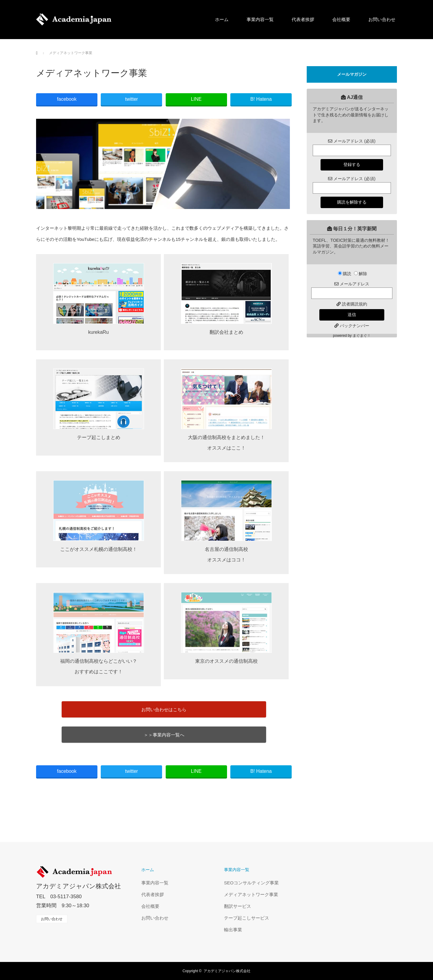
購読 (345, 274)
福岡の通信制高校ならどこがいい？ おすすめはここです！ (99, 633)
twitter (132, 99)
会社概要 (341, 19)
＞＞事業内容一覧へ (164, 735)
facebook (67, 99)
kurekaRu (99, 299)
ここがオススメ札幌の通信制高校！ (99, 516)
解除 (361, 274)
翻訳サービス (238, 906)
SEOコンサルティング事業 (251, 883)
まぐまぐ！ (362, 336)
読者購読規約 (355, 304)
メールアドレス (352, 284)
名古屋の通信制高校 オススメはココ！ (226, 521)
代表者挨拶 (303, 19)
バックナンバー (355, 326)
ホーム (222, 19)
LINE (196, 99)
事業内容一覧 (260, 19)
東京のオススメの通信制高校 (226, 628)
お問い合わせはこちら (164, 710)
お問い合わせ (382, 19)
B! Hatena (261, 99)
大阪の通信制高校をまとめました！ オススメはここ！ (226, 409)
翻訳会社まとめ (226, 299)
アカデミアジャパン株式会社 (78, 886)
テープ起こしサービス (247, 918)
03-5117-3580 (66, 897)
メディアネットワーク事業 (251, 894)
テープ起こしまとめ (99, 404)
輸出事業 (233, 930)
